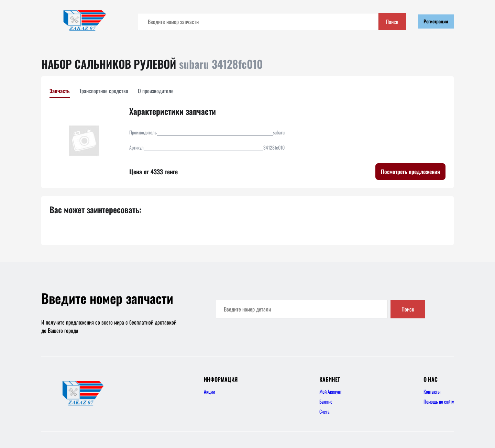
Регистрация (436, 21)
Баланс (326, 401)
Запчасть (60, 91)
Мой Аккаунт (331, 391)
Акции (209, 391)
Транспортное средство (104, 91)
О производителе (156, 91)
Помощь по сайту (439, 401)
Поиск (392, 22)
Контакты (432, 391)
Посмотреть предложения (410, 172)
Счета (324, 411)
